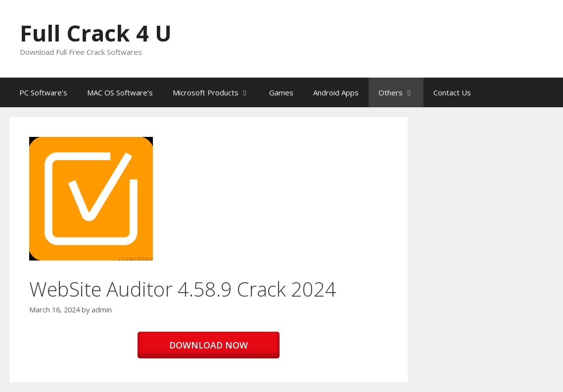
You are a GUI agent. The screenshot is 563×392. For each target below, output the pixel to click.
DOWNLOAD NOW (209, 345)
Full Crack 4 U (96, 33)
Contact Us (452, 92)
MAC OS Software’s (120, 92)
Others (401, 92)
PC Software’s (43, 92)
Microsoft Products (216, 92)
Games (281, 92)
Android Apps (336, 92)
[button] (91, 199)
